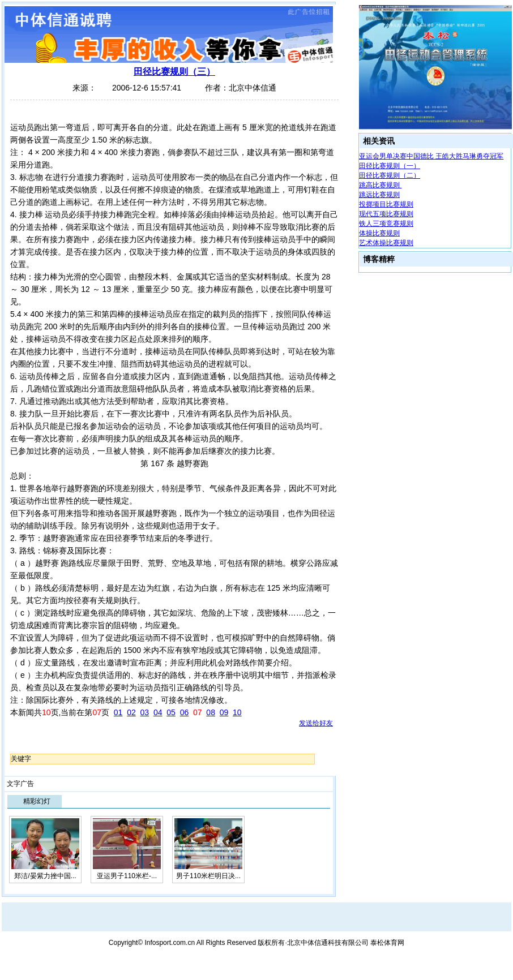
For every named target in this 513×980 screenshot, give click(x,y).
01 (118, 712)
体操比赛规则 (379, 233)
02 (131, 712)
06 (185, 712)
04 (158, 712)
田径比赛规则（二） (390, 175)
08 (211, 712)
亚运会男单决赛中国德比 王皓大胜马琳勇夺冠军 (431, 156)
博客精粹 (379, 259)
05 (171, 712)
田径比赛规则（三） (174, 72)
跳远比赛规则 (379, 195)
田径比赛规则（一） (390, 166)
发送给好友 (316, 723)
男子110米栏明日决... (208, 876)
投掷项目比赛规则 (386, 204)
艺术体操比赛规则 (386, 243)
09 (224, 712)
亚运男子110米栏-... (127, 876)
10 (237, 712)
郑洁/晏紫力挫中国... (45, 876)
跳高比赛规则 (380, 185)
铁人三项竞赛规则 (386, 223)
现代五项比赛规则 (386, 214)
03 (145, 712)
